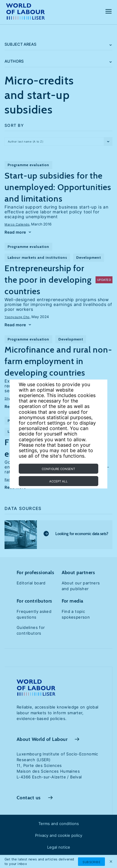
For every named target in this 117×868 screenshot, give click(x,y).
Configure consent (58, 469)
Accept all (58, 481)
